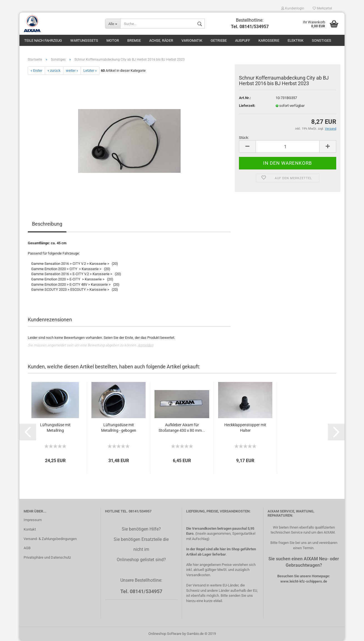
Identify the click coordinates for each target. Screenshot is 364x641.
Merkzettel (322, 8)
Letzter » (90, 71)
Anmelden (145, 345)
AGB (27, 548)
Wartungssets (84, 40)
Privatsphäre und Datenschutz (47, 557)
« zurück (54, 71)
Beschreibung (47, 224)
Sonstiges (321, 40)
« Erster (36, 71)
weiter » (72, 71)
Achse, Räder (161, 40)
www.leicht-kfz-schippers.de (304, 581)
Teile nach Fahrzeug (43, 40)
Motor (113, 40)
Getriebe (219, 40)
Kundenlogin (293, 8)
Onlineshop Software (165, 634)
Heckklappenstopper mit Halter (245, 428)
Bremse (134, 40)
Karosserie (269, 40)
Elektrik (296, 40)
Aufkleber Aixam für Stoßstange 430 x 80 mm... (182, 428)
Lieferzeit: (247, 106)
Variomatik (192, 40)
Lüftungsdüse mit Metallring (55, 428)
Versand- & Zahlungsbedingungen (50, 539)
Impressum (33, 520)
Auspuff (243, 40)
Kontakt (30, 529)
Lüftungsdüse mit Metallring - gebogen (119, 428)
